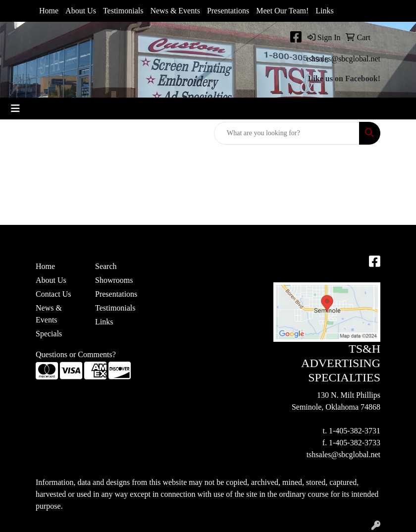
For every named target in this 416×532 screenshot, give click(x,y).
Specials (49, 334)
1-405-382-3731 (355, 431)
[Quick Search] (287, 133)
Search (106, 266)
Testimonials (123, 11)
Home (49, 11)
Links (324, 11)
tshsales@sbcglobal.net (343, 59)
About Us (81, 11)
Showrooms (114, 280)
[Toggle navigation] (15, 108)
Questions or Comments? (76, 354)
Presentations (228, 11)
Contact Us (53, 294)
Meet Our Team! (282, 11)
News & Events (175, 11)
